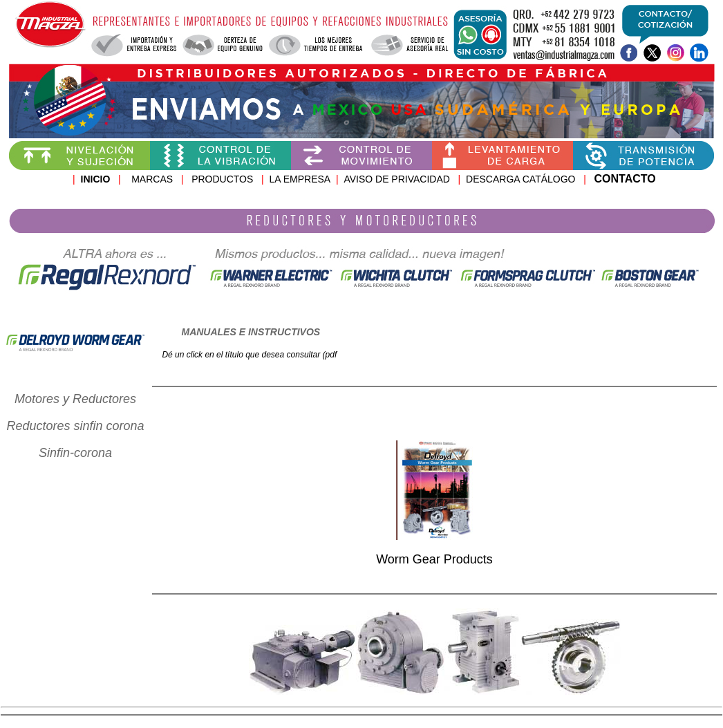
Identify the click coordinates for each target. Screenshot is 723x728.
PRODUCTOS (214, 179)
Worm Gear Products (434, 559)
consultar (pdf (312, 355)
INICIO (96, 179)
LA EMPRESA (300, 179)
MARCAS (152, 179)
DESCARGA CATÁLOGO (522, 179)
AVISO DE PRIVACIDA (393, 179)
